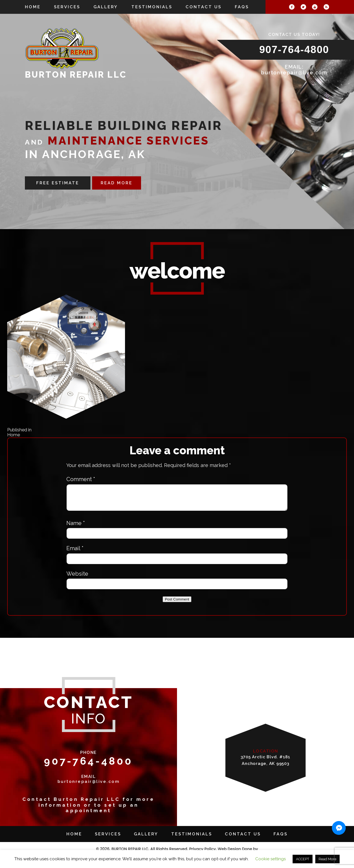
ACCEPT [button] (303, 859)
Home (33, 7)
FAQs (242, 7)
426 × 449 (17, 425)
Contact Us (204, 7)
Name (76, 527)
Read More (327, 859)
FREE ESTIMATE (58, 183)
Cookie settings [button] (270, 859)
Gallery (106, 7)
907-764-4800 (294, 50)
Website (77, 578)
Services (67, 7)
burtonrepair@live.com (294, 73)
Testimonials (152, 7)
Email (75, 552)
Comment (81, 479)
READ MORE (117, 183)
